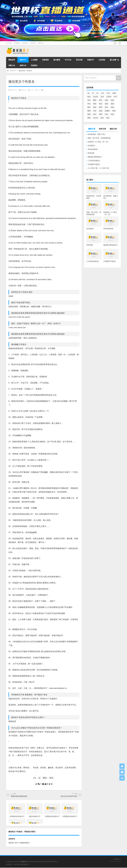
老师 (89, 114)
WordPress (40, 862)
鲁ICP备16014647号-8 (51, 862)
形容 (95, 104)
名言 (89, 100)
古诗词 (109, 97)
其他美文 (34, 65)
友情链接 (17, 43)
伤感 (114, 93)
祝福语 (107, 111)
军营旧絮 (91, 153)
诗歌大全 (12, 65)
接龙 (95, 107)
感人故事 (113, 60)
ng (88, 93)
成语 (112, 104)
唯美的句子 (14, 90)
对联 (106, 100)
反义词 (96, 97)
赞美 (89, 118)
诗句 (106, 114)
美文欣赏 (79, 60)
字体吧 (21, 864)
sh (93, 93)
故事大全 (23, 65)
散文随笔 (57, 60)
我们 (89, 107)
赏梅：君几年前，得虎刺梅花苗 (99, 138)
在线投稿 (25, 43)
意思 (106, 104)
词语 (101, 114)
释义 (108, 118)
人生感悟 (34, 60)
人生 (102, 93)
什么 (108, 93)
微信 (45, 778)
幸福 (112, 100)
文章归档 (33, 43)
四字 (101, 100)
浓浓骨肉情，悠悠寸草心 (97, 134)
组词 (114, 111)
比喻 (112, 107)
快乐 (101, 104)
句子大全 (68, 60)
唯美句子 (23, 60)
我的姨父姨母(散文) (95, 157)
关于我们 (9, 43)
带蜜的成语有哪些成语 (19, 796)
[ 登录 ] (16, 843)
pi (39, 778)
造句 (102, 118)
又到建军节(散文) (94, 164)
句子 (115, 97)
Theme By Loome (115, 861)
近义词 (96, 118)
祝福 (101, 111)
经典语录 (45, 60)
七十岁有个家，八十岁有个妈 (98, 168)
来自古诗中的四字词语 (69, 796)
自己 (95, 114)
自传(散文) (91, 146)
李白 (106, 107)
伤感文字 (91, 60)
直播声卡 (27, 864)
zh (97, 93)
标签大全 (41, 43)
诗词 (112, 114)
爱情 (89, 111)
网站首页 (12, 60)
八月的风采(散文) (94, 161)
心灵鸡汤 (102, 60)
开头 (89, 104)
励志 (89, 97)
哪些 (95, 100)
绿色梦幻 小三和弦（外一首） (99, 142)
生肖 (95, 111)
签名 (51, 778)
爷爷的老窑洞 (93, 149)
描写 (101, 107)
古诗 (102, 97)
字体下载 (16, 864)
